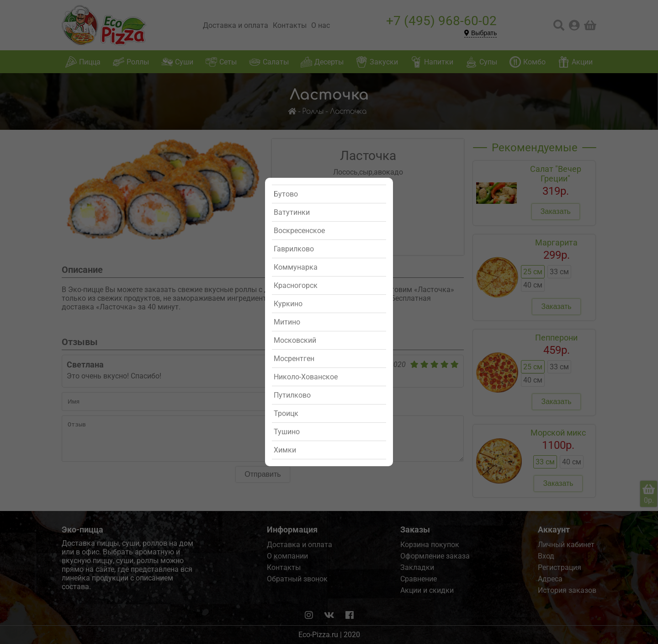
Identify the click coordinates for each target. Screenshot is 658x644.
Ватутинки (292, 212)
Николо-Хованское (306, 377)
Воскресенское (299, 231)
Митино (287, 322)
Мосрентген (294, 359)
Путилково (292, 395)
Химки (285, 450)
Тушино (287, 432)
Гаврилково (294, 249)
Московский (295, 340)
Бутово (286, 194)
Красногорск (296, 285)
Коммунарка (296, 267)
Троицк (286, 413)
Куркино (288, 304)
